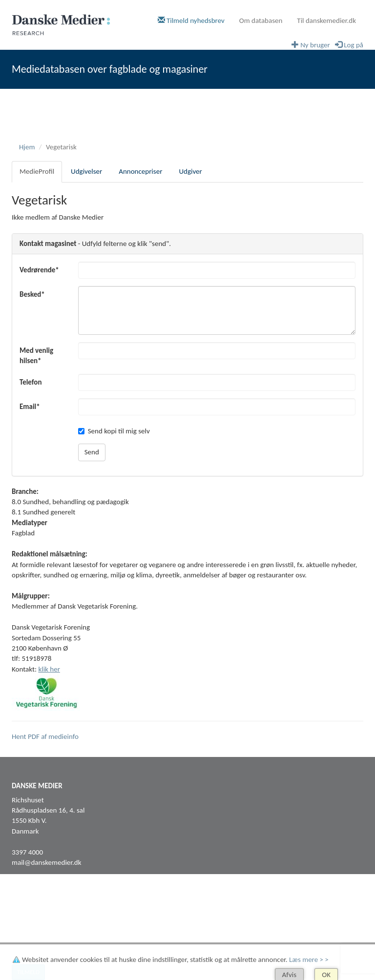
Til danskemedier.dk (326, 20)
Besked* (32, 294)
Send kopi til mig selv (114, 431)
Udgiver (190, 171)
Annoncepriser (140, 171)
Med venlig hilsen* (36, 356)
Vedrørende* (39, 270)
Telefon (31, 382)
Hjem (27, 147)
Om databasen (261, 20)
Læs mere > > (309, 960)
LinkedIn (24, 921)
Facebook (26, 911)
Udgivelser (86, 171)
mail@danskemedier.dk (47, 862)
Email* (30, 407)
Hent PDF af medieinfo (45, 736)
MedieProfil (37, 171)
